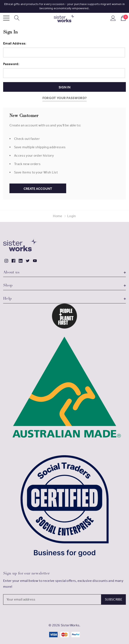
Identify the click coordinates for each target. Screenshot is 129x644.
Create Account (38, 189)
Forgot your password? (65, 98)
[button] (65, 316)
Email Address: (15, 43)
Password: (11, 64)
